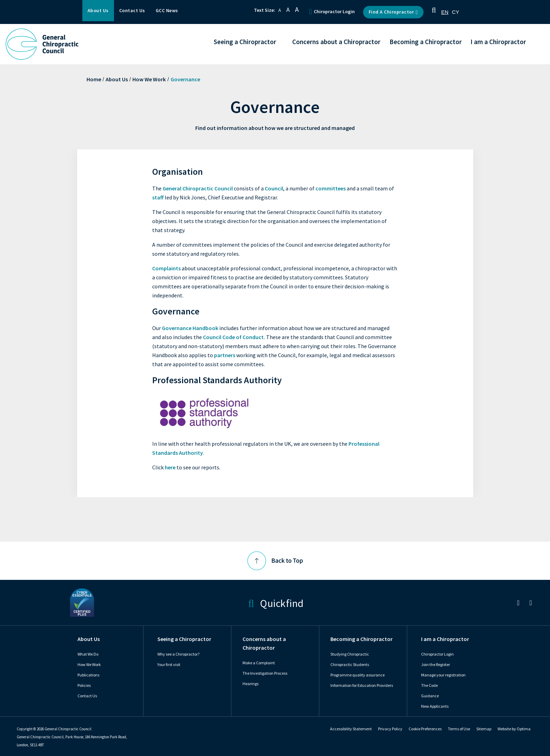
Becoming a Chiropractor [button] (426, 42)
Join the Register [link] (436, 665)
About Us (117, 79)
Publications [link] (88, 675)
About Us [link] (89, 639)
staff (158, 198)
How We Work (149, 79)
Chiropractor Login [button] (332, 12)
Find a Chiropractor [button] (393, 12)
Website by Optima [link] (514, 729)
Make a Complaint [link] (259, 663)
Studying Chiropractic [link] (350, 654)
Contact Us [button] (132, 11)
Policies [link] (84, 685)
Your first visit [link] (169, 665)
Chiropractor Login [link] (437, 654)
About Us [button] (98, 11)
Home (94, 79)
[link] (518, 604)
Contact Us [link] (87, 696)
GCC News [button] (167, 11)
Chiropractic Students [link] (350, 665)
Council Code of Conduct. (234, 337)
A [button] (280, 10)
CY (456, 12)
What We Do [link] (88, 654)
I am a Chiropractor (445, 639)
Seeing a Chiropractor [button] (245, 42)
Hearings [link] (251, 684)
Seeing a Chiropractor (184, 639)
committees (331, 188)
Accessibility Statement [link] (351, 729)
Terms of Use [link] (459, 729)
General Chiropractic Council (198, 188)
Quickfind (276, 603)
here (170, 467)
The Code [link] (429, 685)
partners (225, 355)
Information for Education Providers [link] (362, 685)
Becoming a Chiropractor (362, 639)
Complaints (166, 268)
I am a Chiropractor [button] (498, 42)
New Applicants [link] (435, 706)
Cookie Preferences (425, 729)
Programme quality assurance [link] (358, 675)
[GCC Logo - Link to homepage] (42, 44)
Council (274, 188)
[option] (456, 12)
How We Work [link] (89, 665)
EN (445, 12)
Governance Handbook (190, 328)
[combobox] (445, 12)
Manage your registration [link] (443, 675)
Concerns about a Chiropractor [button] (336, 42)
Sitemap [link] (484, 729)
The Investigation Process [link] (265, 673)
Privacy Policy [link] (390, 729)
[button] (434, 12)
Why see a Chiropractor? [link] (178, 654)
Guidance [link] (430, 696)
